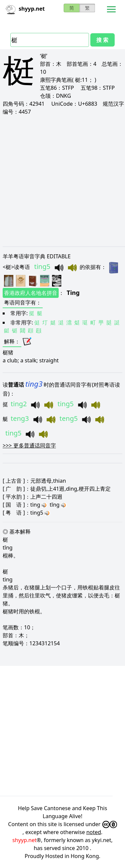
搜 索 (102, 40)
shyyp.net (24, 840)
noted (94, 832)
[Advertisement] (62, 181)
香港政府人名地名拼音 (31, 293)
